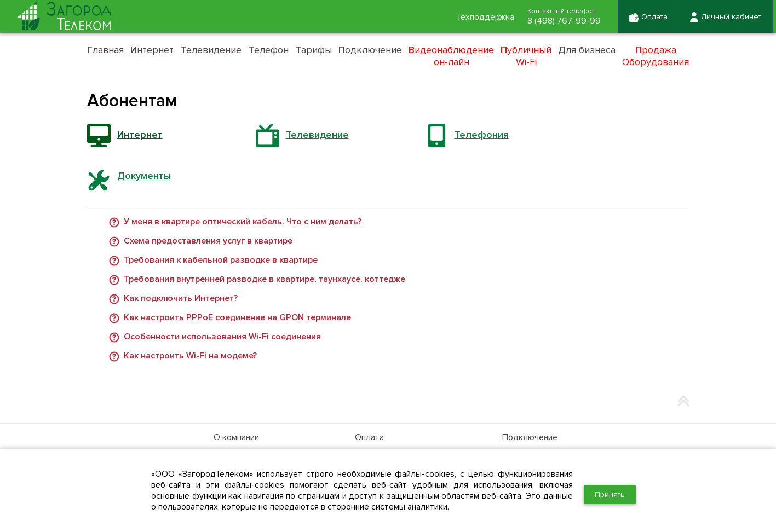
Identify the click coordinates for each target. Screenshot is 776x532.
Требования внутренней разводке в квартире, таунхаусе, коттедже (265, 280)
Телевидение (317, 135)
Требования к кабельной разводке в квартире (221, 261)
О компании (236, 437)
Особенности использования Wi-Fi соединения (222, 337)
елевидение (211, 50)
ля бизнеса (587, 50)
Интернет (140, 135)
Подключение (530, 437)
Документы (144, 176)
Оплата (369, 437)
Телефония (482, 135)
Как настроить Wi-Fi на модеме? (190, 356)
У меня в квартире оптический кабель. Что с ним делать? (243, 222)
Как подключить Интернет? (181, 299)
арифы (314, 50)
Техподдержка (485, 17)
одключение (370, 50)
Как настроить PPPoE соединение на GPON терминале (237, 318)
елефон (268, 50)
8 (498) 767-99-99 (564, 21)
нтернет (152, 50)
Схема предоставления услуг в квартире (208, 241)
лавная (105, 50)
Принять (610, 495)
